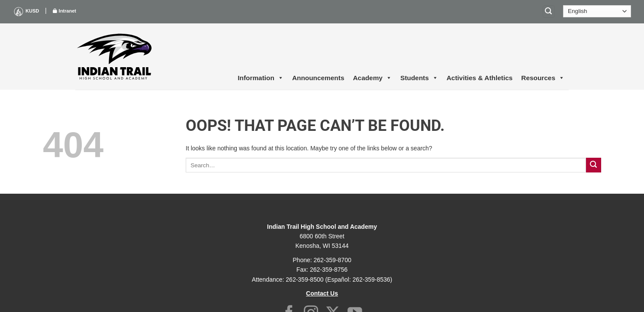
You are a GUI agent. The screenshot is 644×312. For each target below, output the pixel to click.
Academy (372, 78)
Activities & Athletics (480, 78)
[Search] (549, 11)
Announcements (318, 78)
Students (419, 78)
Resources (543, 78)
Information (261, 78)
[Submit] (594, 165)
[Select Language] (597, 11)
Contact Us (322, 293)
